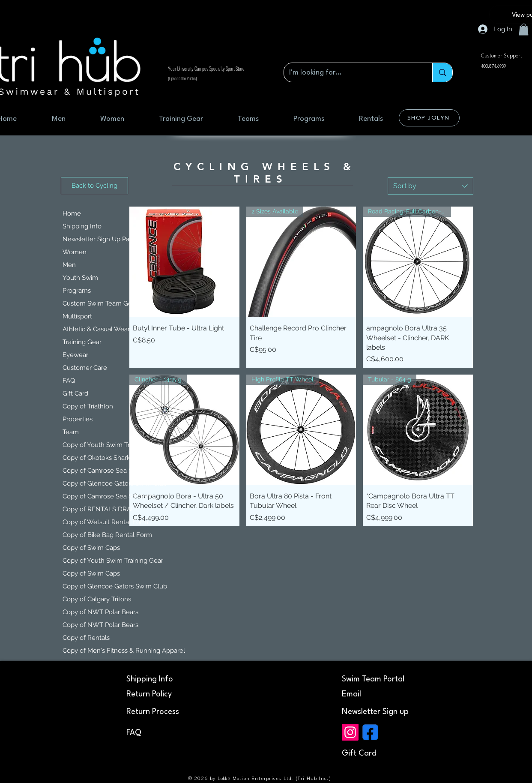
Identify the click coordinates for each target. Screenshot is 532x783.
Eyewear (75, 355)
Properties (78, 419)
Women (75, 252)
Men (69, 265)
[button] (524, 29)
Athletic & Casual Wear (96, 329)
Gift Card (75, 393)
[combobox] (430, 186)
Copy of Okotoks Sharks (98, 458)
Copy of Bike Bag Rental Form (106, 535)
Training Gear (82, 342)
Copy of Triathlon (88, 406)
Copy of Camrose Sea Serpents (106, 471)
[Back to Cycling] (94, 186)
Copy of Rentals (86, 638)
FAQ (69, 381)
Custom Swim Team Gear (100, 303)
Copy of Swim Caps (91, 548)
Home (72, 213)
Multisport (77, 316)
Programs (77, 291)
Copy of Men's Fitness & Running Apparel (106, 651)
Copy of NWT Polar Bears (100, 612)
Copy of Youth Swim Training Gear (106, 445)
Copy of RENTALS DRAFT (101, 509)
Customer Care (85, 368)
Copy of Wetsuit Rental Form (105, 522)
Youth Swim (80, 278)
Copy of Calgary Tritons (97, 599)
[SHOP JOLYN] (429, 118)
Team (71, 432)
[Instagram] (350, 732)
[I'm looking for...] (352, 72)
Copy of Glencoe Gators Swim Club (106, 483)
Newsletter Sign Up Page (100, 239)
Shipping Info (82, 226)
